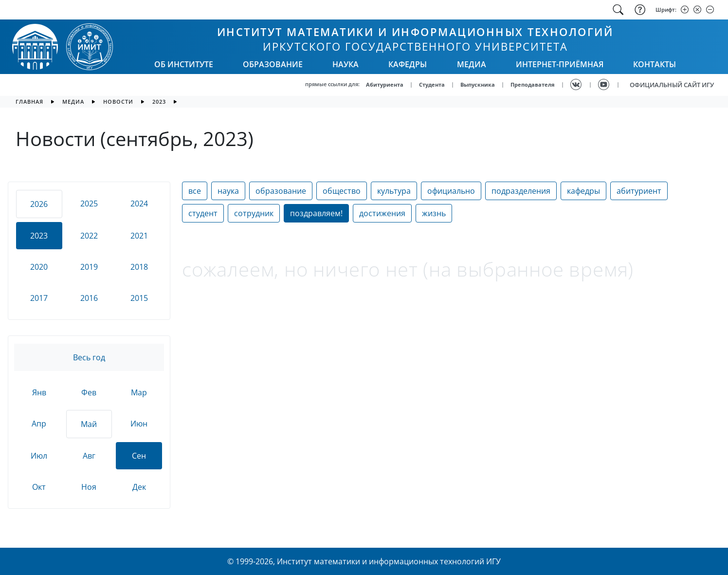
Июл (39, 456)
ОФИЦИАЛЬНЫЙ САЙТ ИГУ (672, 85)
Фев (89, 392)
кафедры (583, 191)
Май (89, 424)
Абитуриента (385, 84)
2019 (89, 267)
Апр (39, 424)
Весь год (89, 357)
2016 (89, 298)
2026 (39, 204)
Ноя (89, 487)
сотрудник (254, 213)
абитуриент (639, 191)
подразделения (521, 191)
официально (451, 191)
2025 (89, 204)
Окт (39, 487)
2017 (39, 298)
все (195, 191)
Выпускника (478, 84)
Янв (39, 392)
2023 (159, 102)
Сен (139, 456)
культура (394, 191)
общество (342, 191)
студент (203, 213)
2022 (89, 236)
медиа (73, 102)
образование (281, 191)
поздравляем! (316, 213)
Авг (89, 456)
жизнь (434, 213)
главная (29, 102)
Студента (432, 84)
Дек (139, 487)
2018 (139, 267)
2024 (139, 204)
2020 (39, 267)
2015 (139, 298)
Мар (139, 392)
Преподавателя (533, 84)
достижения (382, 213)
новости (118, 102)
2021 (139, 236)
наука (228, 191)
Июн (139, 424)
